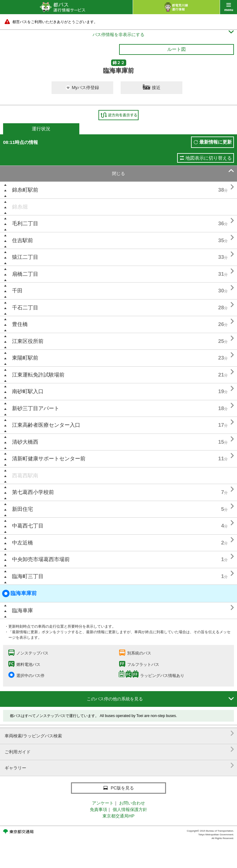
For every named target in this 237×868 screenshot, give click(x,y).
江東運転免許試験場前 (38, 375)
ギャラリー (119, 766)
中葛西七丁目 (28, 526)
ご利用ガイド (119, 750)
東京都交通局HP (118, 816)
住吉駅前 (23, 240)
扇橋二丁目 (25, 274)
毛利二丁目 (25, 224)
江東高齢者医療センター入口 (46, 425)
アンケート (103, 803)
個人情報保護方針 (130, 809)
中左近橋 (23, 543)
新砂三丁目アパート (36, 408)
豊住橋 (20, 324)
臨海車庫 (23, 611)
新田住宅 (23, 509)
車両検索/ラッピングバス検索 (119, 734)
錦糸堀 (20, 207)
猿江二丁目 (25, 257)
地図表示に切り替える (209, 158)
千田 (17, 291)
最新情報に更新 (216, 142)
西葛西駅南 (25, 476)
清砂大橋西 (25, 442)
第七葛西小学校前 (33, 492)
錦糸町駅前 (25, 190)
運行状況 (41, 129)
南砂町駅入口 (28, 391)
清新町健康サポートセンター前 (49, 459)
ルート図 (177, 49)
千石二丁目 (25, 308)
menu (229, 7)
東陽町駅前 (25, 358)
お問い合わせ (132, 803)
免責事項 (98, 809)
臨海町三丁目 (28, 576)
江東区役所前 (28, 341)
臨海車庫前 (19, 593)
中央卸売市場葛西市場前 (41, 559)
